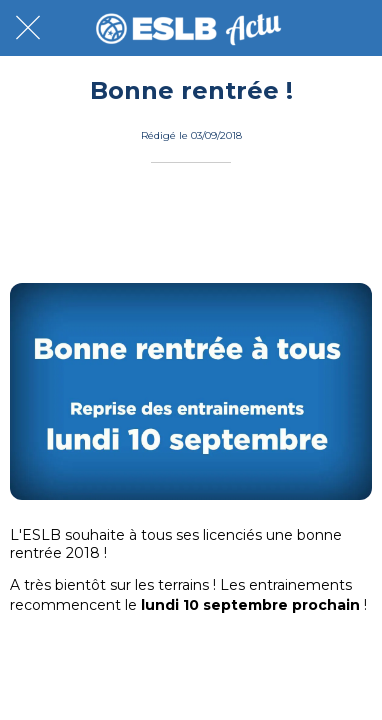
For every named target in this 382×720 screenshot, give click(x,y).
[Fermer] (28, 28)
